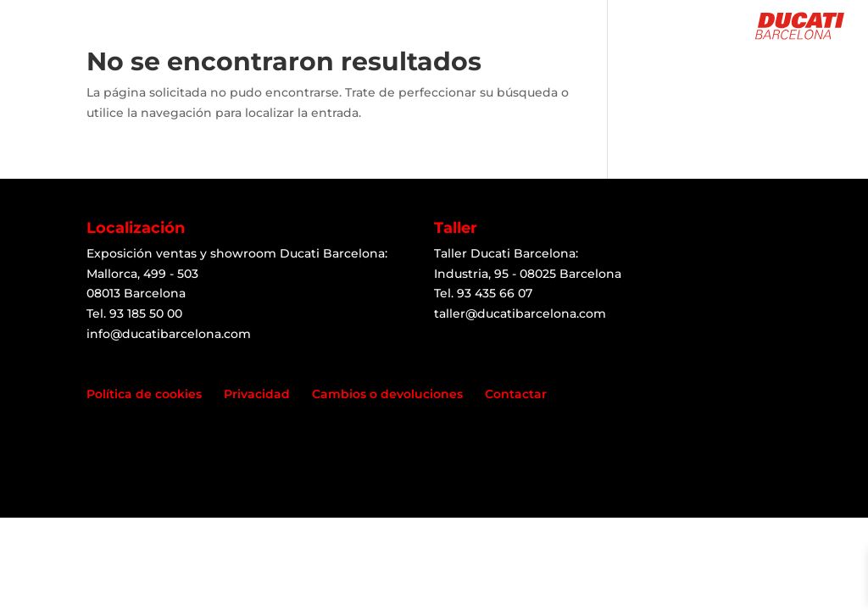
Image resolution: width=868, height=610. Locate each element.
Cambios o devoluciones (387, 394)
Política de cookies (144, 394)
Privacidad (257, 394)
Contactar (516, 394)
